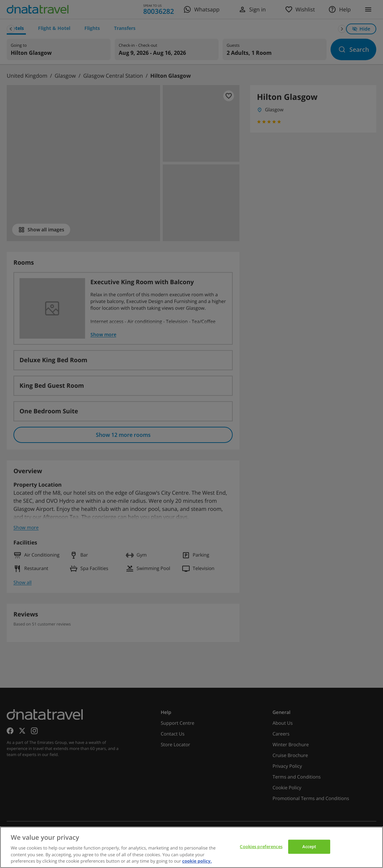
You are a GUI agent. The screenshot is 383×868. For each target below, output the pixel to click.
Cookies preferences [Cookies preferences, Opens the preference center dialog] (261, 846)
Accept (309, 846)
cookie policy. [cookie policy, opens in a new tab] (197, 861)
